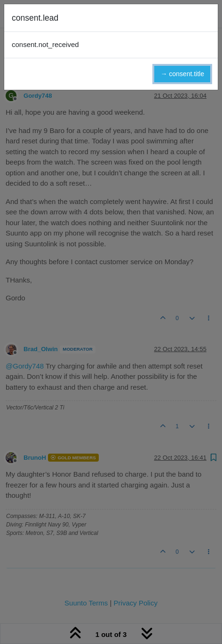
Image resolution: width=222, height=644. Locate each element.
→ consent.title (182, 74)
